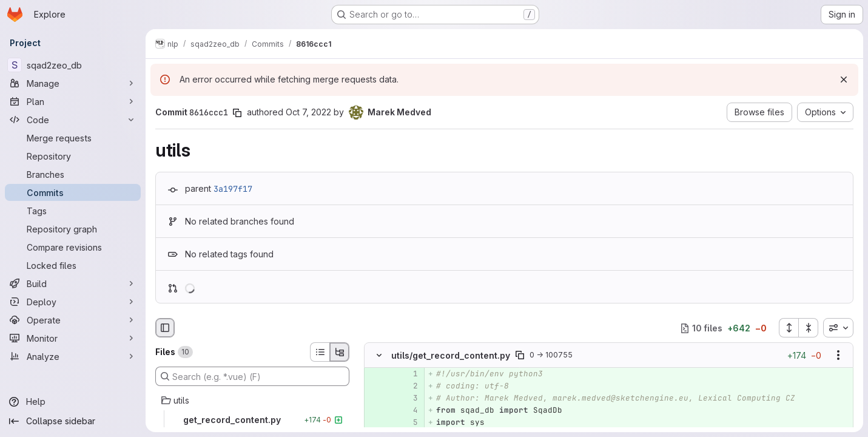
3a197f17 (233, 189)
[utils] (252, 401)
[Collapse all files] (809, 328)
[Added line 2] (408, 387)
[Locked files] (73, 265)
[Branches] (73, 174)
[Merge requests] (73, 138)
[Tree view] (340, 352)
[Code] (73, 120)
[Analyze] (73, 356)
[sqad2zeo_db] (73, 65)
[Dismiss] (844, 80)
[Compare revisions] (73, 247)
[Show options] (838, 356)
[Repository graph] (73, 229)
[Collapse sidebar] (73, 421)
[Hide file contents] (379, 356)
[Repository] (73, 156)
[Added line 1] (408, 374)
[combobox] (838, 328)
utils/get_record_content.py (451, 355)
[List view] (320, 352)
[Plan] (73, 101)
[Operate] (73, 320)
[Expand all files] (789, 328)
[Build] (73, 283)
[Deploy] (73, 302)
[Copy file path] (520, 356)
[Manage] (73, 83)
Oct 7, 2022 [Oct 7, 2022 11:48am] (308, 112)
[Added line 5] (408, 423)
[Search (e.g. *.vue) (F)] (252, 376)
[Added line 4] (408, 411)
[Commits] (73, 192)
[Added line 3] (408, 399)
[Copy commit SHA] (237, 113)
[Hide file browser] (165, 328)
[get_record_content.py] (252, 420)
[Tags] (73, 211)
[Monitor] (73, 338)
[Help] (73, 402)
